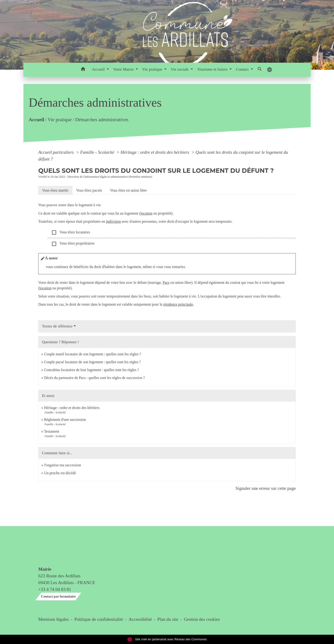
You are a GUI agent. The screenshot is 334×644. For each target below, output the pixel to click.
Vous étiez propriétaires (73, 244)
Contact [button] (243, 69)
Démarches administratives (102, 120)
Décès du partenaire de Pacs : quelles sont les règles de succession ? (95, 378)
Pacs (166, 283)
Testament (52, 431)
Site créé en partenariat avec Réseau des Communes (167, 639)
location (146, 213)
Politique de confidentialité (99, 619)
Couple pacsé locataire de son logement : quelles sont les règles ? (92, 362)
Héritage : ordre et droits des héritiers (156, 152)
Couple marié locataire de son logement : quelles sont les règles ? (93, 354)
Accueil (36, 120)
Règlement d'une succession (65, 420)
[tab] (55, 190)
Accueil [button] (99, 69)
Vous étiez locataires (71, 232)
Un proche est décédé (60, 473)
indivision (113, 221)
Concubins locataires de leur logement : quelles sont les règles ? (92, 370)
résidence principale (178, 304)
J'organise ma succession (63, 465)
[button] (83, 70)
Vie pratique (60, 120)
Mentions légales (54, 619)
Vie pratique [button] (153, 69)
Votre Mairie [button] (124, 69)
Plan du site (168, 619)
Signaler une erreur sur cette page (266, 488)
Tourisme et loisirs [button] (213, 69)
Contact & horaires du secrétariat (56, 549)
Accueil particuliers (57, 152)
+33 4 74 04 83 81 (55, 589)
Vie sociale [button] (180, 69)
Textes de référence (57, 326)
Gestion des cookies (202, 619)
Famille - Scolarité (98, 152)
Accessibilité (140, 619)
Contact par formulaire (58, 596)
